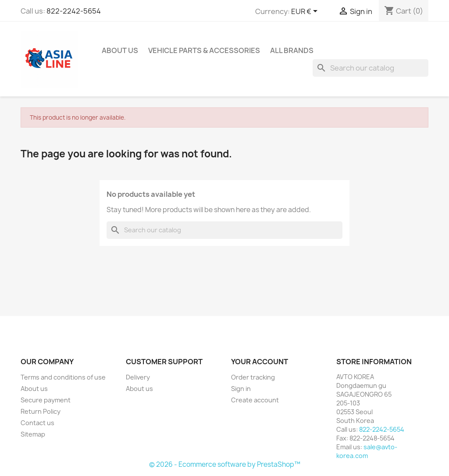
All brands (292, 50)
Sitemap (33, 434)
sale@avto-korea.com (367, 451)
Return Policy (41, 411)
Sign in (241, 389)
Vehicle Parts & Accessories (204, 50)
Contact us (37, 423)
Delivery (138, 377)
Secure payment (46, 400)
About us (120, 50)
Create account (255, 400)
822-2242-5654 (74, 11)
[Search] (371, 68)
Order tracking (253, 377)
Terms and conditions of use (63, 377)
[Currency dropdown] (306, 12)
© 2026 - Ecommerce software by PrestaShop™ (225, 464)
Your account (260, 362)
